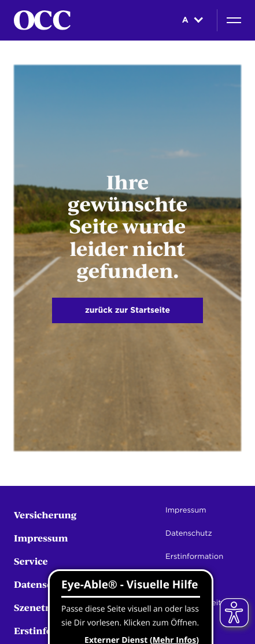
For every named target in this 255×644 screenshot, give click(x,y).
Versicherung (45, 515)
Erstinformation (194, 557)
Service (31, 561)
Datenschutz (43, 584)
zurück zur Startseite (127, 310)
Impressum (41, 538)
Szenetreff (38, 607)
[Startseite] (42, 20)
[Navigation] (234, 20)
